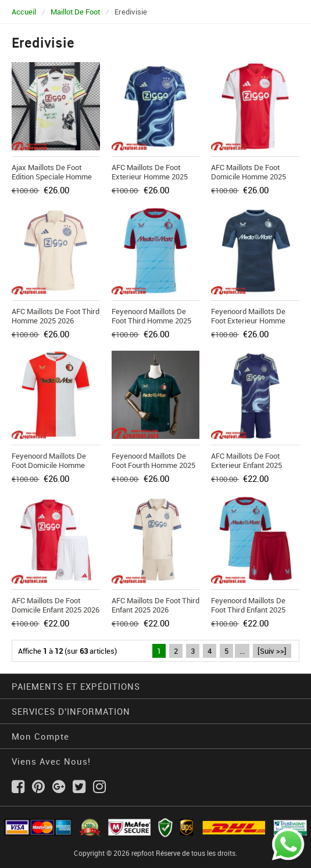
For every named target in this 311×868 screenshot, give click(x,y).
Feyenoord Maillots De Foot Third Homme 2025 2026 (151, 320)
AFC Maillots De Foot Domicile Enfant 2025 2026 (56, 605)
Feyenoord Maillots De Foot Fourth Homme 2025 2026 (153, 465)
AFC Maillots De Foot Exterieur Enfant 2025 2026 (246, 465)
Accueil (24, 12)
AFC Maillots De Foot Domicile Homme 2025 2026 (249, 177)
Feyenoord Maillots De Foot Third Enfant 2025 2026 (248, 610)
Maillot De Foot (75, 12)
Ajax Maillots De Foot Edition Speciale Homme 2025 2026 (52, 177)
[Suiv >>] (272, 651)
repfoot (143, 853)
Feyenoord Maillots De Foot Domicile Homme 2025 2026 (49, 465)
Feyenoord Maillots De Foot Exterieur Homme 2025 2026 (248, 320)
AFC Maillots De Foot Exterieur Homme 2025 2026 (150, 177)
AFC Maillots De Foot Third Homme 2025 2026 (56, 316)
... (242, 651)
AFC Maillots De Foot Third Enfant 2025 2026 (155, 605)
